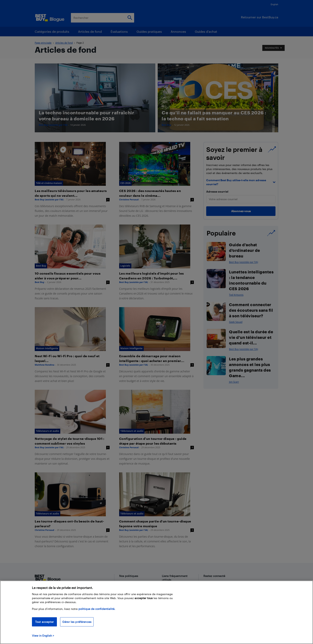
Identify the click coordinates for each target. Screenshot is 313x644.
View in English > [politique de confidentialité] (43, 636)
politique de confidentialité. (97, 609)
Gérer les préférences (77, 622)
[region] (156, 612)
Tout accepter (44, 622)
